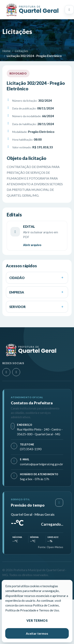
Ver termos (37, 620)
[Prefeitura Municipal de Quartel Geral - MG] (32, 10)
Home (6, 51)
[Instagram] (6, 372)
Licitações (22, 51)
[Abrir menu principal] (69, 10)
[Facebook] (16, 372)
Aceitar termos (37, 633)
